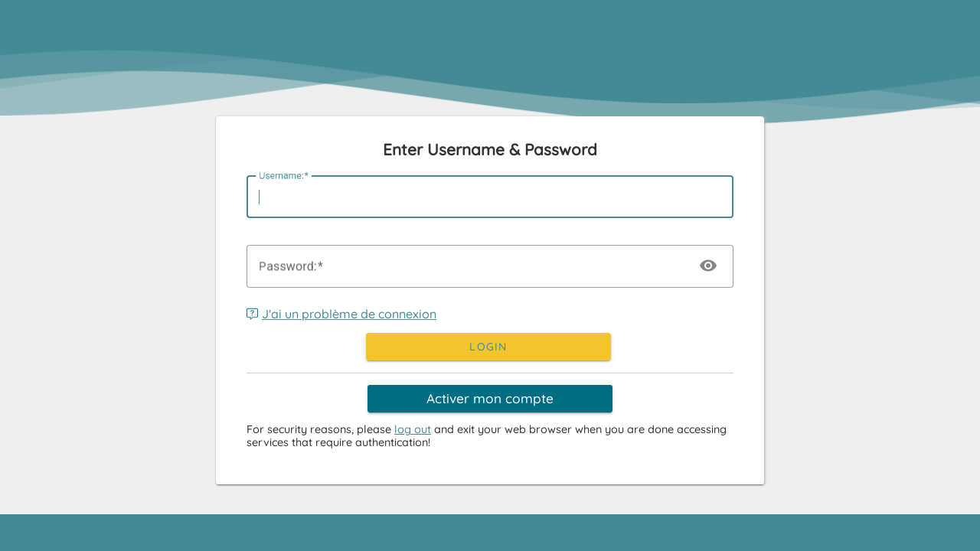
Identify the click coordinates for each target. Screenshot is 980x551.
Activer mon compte (490, 398)
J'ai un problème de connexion (341, 314)
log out (413, 429)
